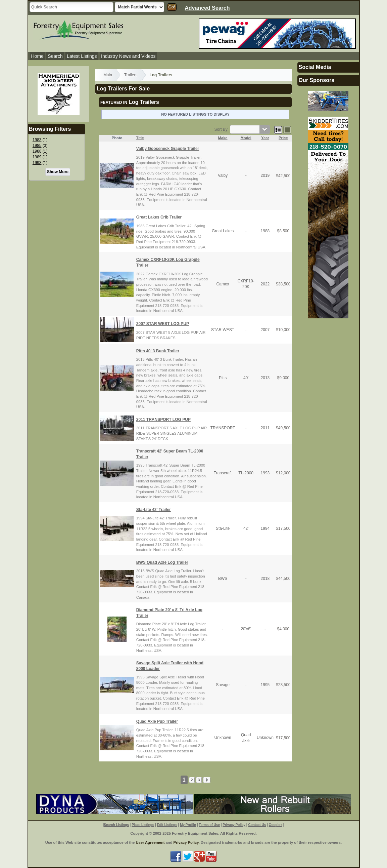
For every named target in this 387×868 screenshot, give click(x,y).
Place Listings (143, 825)
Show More (58, 172)
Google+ (276, 825)
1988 (37, 151)
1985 (37, 146)
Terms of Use (209, 825)
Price (283, 138)
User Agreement (150, 842)
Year (265, 138)
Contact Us (257, 825)
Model (246, 138)
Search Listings (116, 825)
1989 (37, 157)
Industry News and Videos (128, 56)
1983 (37, 140)
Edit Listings (167, 825)
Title (140, 138)
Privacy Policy (234, 825)
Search (55, 56)
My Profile (188, 825)
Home (37, 56)
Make (223, 138)
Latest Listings (82, 56)
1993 (37, 163)
